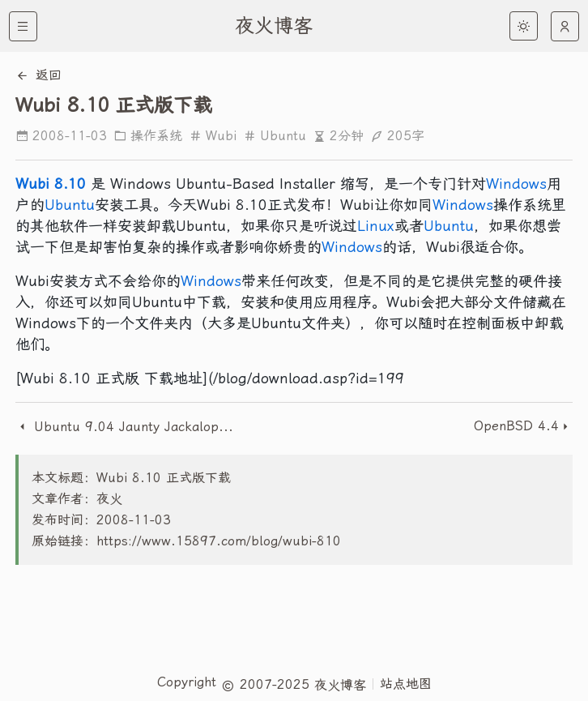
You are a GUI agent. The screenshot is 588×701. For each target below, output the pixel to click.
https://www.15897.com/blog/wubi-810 (219, 541)
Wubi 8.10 (51, 184)
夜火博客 (274, 26)
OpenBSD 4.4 (516, 426)
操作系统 (148, 136)
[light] (524, 26)
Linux (376, 226)
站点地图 (406, 684)
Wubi (213, 136)
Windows (516, 184)
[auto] (565, 26)
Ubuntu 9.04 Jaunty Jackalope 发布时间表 (127, 427)
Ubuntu (275, 136)
